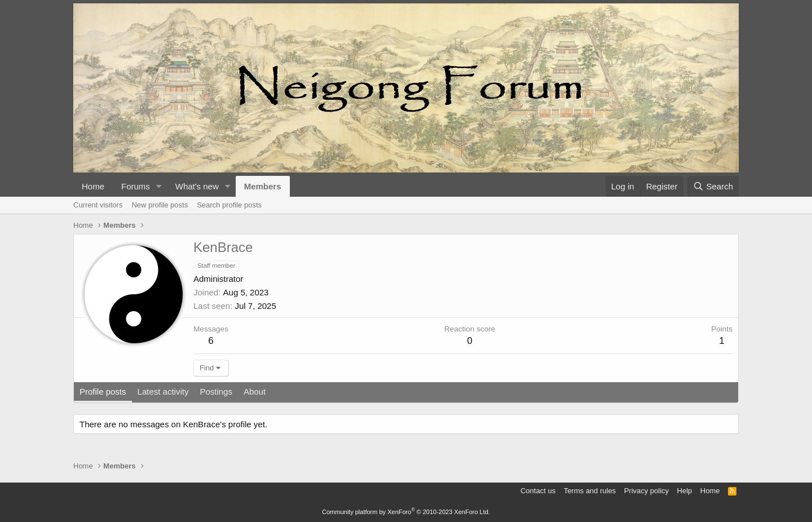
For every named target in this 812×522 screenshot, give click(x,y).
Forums (136, 186)
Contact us (538, 491)
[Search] (713, 186)
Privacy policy (646, 491)
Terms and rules (590, 491)
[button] (159, 186)
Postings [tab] (216, 391)
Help (685, 491)
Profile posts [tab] (103, 391)
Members (263, 186)
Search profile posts (229, 205)
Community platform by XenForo (406, 512)
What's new (197, 186)
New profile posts (160, 205)
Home (93, 186)
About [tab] (255, 391)
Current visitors (98, 205)
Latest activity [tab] (163, 391)
